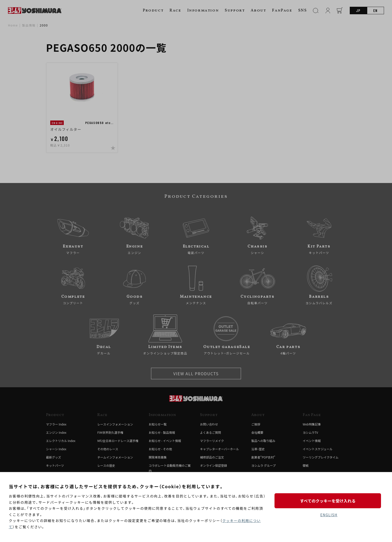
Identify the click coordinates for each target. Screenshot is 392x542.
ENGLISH (329, 515)
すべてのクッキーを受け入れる (329, 500)
